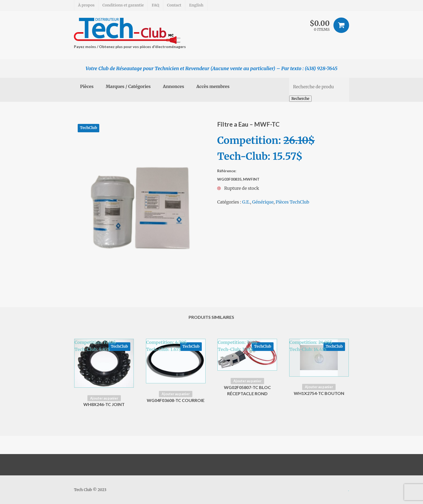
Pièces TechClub (292, 202)
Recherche (300, 99)
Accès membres (213, 86)
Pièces (87, 86)
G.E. (246, 202)
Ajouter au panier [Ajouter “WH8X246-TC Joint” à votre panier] (104, 398)
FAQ (155, 5)
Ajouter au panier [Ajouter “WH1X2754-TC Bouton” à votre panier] (319, 387)
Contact (174, 5)
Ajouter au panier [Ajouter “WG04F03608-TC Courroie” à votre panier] (176, 394)
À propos (86, 5)
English (196, 5)
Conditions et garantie (123, 5)
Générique (263, 202)
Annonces (174, 86)
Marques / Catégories (128, 86)
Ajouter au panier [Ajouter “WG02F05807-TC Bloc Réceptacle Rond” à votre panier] (247, 381)
